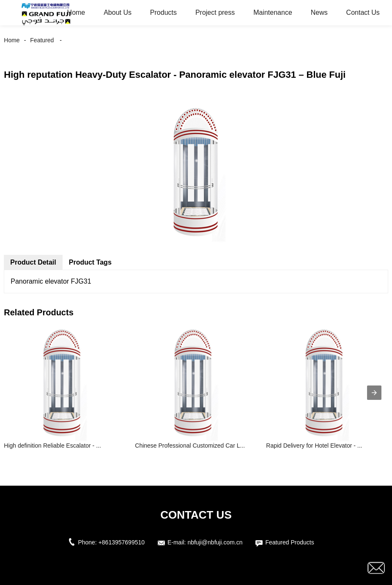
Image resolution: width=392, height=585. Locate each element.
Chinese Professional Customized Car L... (190, 446)
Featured (42, 40)
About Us (118, 12)
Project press (215, 12)
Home (76, 12)
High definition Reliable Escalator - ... (52, 446)
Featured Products (289, 542)
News (319, 12)
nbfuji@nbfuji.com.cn (215, 542)
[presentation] (374, 393)
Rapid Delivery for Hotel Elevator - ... (314, 446)
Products (163, 12)
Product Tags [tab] (90, 262)
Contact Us (363, 12)
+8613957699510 (122, 542)
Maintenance (273, 12)
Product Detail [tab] (33, 262)
